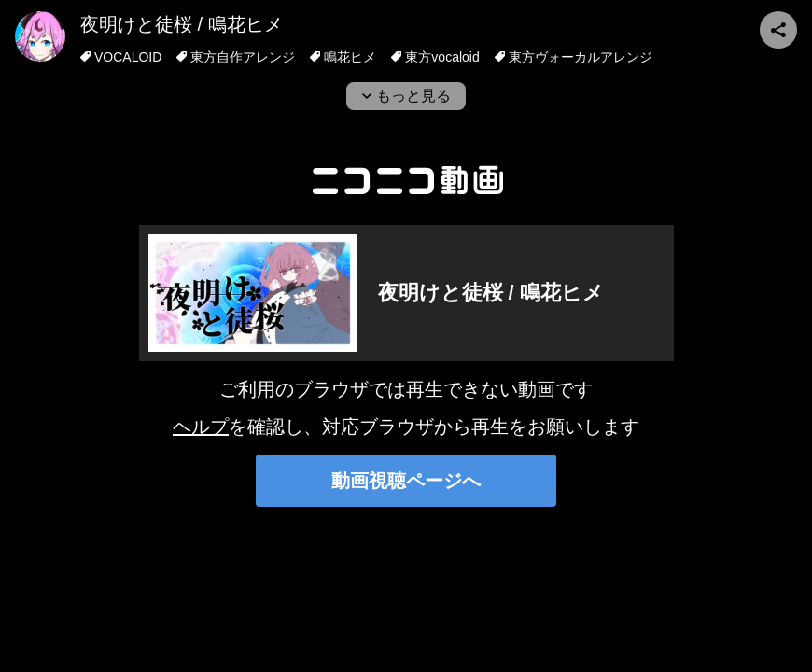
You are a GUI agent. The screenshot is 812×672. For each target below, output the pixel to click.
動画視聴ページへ (406, 481)
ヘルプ (201, 427)
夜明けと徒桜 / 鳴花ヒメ (182, 24)
